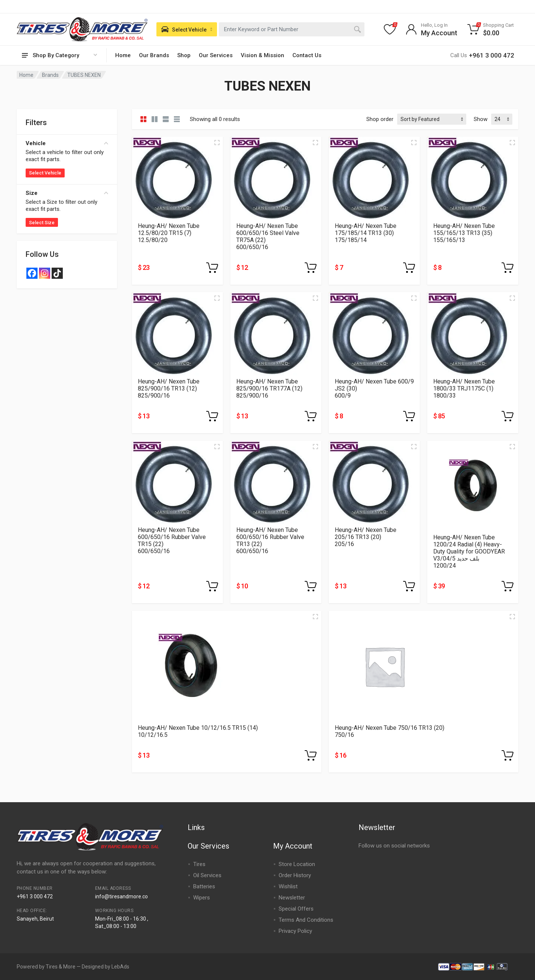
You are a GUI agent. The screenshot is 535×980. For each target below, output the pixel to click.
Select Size (42, 223)
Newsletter (292, 898)
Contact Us (307, 55)
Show (481, 119)
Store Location (297, 864)
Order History (295, 875)
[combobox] (292, 29)
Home (123, 55)
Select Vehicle (45, 173)
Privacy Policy (295, 931)
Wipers (202, 898)
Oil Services (207, 875)
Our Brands (154, 55)
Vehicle (67, 143)
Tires (199, 864)
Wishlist (288, 886)
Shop (184, 55)
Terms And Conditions (306, 920)
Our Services (216, 55)
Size (67, 193)
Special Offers (296, 909)
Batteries (204, 886)
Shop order (380, 119)
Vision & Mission (262, 55)
